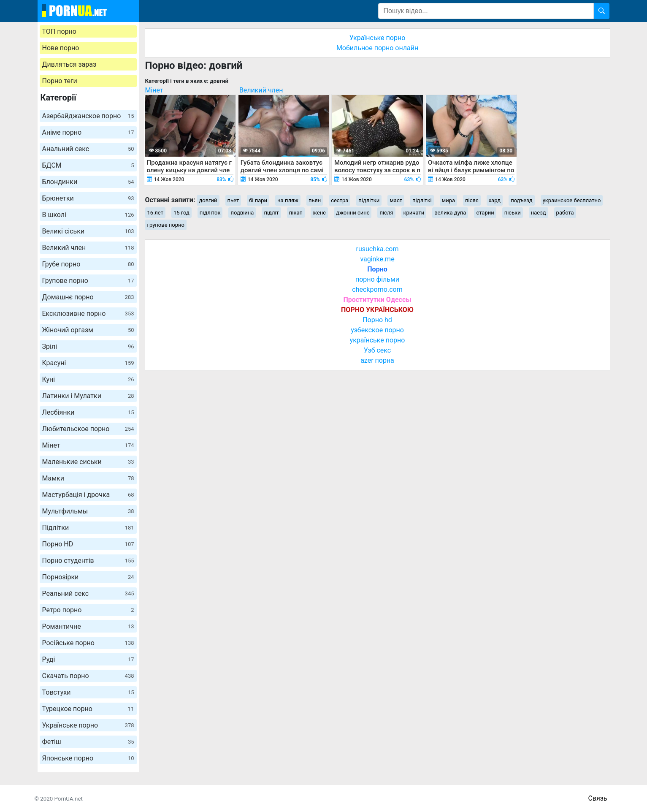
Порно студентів (88, 561)
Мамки (88, 478)
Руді (88, 659)
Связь (597, 798)
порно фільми (377, 279)
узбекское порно (377, 330)
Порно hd (377, 320)
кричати (414, 213)
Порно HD (88, 544)
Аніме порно (88, 132)
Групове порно (88, 281)
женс (319, 213)
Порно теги (60, 81)
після (386, 213)
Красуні (88, 363)
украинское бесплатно (572, 200)
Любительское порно (88, 429)
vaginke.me (377, 259)
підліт (271, 213)
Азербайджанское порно (88, 116)
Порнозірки (88, 577)
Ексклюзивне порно (88, 314)
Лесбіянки (88, 412)
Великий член (88, 248)
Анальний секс (88, 149)
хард (495, 200)
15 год (181, 213)
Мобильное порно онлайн (377, 48)
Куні (88, 379)
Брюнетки (88, 198)
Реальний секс (88, 593)
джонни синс (353, 213)
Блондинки (88, 182)
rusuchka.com (377, 249)
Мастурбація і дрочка (88, 495)
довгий (208, 200)
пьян (315, 200)
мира (449, 200)
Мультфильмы (88, 511)
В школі (88, 215)
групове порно (166, 225)
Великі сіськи (88, 231)
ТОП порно (59, 31)
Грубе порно (88, 264)
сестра (340, 200)
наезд (539, 213)
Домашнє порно (88, 297)
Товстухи (88, 692)
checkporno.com (377, 289)
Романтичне (88, 626)
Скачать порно (88, 676)
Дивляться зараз (69, 64)
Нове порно (61, 48)
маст (396, 200)
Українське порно (88, 725)
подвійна (242, 213)
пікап (296, 213)
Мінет (88, 445)
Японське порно (88, 758)
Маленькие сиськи (88, 462)
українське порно (378, 340)
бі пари (258, 200)
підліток (210, 213)
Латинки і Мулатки (88, 396)
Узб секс (377, 350)
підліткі (422, 200)
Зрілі (88, 346)
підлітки (369, 200)
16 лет (155, 213)
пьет (233, 200)
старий (485, 213)
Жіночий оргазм (88, 330)
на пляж (288, 200)
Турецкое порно (88, 709)
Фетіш (88, 742)
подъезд (522, 200)
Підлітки (88, 528)
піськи (513, 213)
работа (565, 213)
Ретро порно (88, 610)
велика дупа (450, 213)
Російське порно (88, 643)
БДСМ (88, 165)
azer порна (377, 360)
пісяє (472, 200)
